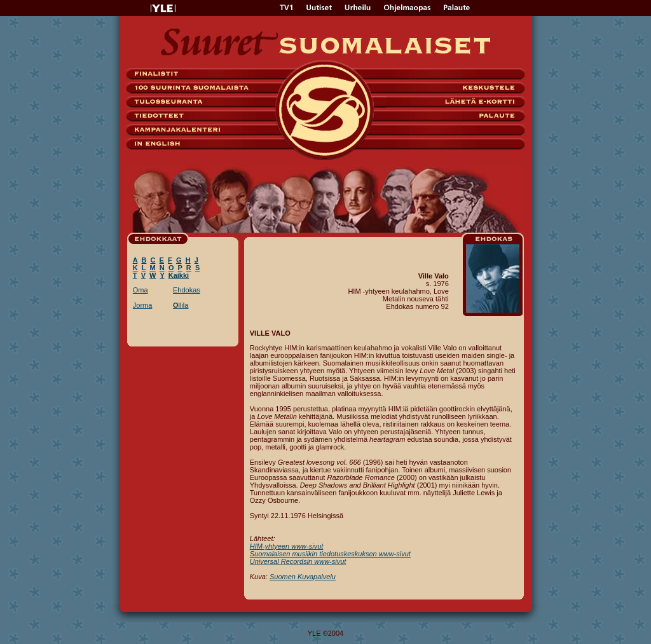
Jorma (143, 305)
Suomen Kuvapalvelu (303, 577)
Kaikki (179, 275)
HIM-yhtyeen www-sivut (287, 546)
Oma (140, 290)
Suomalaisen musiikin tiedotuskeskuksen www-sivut (330, 554)
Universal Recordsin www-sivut (298, 561)
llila (181, 305)
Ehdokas (187, 290)
